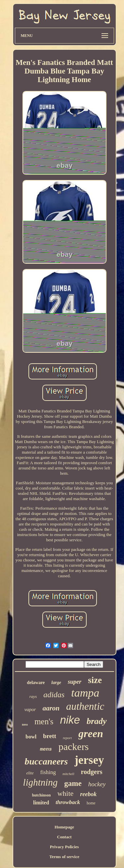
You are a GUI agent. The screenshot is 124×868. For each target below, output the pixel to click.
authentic (85, 706)
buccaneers (46, 761)
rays (33, 696)
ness (25, 724)
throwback (68, 802)
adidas (54, 695)
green (91, 733)
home (91, 803)
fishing (48, 772)
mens (46, 749)
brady (97, 721)
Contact (64, 837)
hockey (97, 784)
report (67, 738)
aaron (51, 708)
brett (50, 736)
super (75, 682)
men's (44, 721)
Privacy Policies (64, 847)
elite (30, 773)
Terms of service (64, 857)
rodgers (91, 772)
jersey (89, 760)
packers (74, 747)
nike (70, 720)
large (56, 683)
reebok (88, 794)
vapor (30, 709)
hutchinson (41, 795)
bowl (31, 737)
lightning (41, 782)
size (95, 680)
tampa (85, 693)
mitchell (68, 774)
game (73, 783)
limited (41, 803)
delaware (36, 683)
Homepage (64, 827)
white (65, 793)
